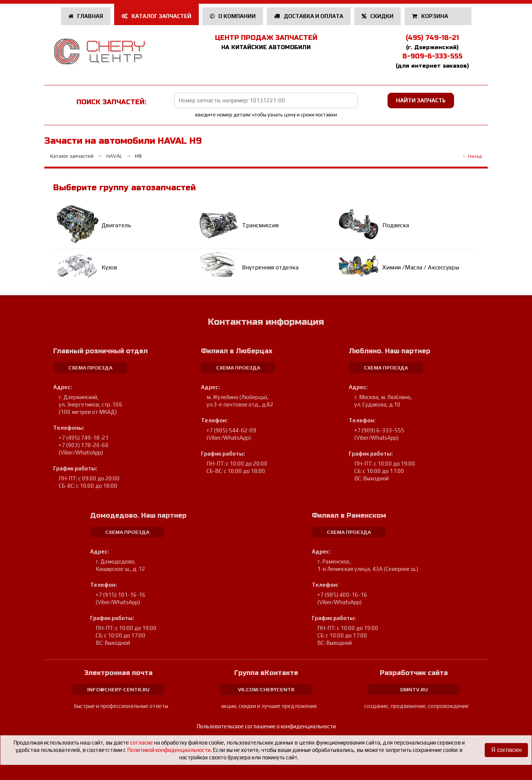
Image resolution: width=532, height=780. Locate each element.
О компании (233, 16)
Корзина (431, 16)
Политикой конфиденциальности (169, 750)
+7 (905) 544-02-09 (231, 430)
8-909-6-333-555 (432, 56)
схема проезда (90, 368)
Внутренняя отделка (270, 267)
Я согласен (506, 750)
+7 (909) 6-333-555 (379, 430)
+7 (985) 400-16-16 (342, 595)
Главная (86, 16)
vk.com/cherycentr (266, 689)
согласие (141, 742)
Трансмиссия (260, 225)
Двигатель (116, 225)
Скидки (378, 16)
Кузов (109, 267)
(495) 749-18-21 (432, 38)
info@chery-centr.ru (118, 689)
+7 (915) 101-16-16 (121, 595)
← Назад (472, 156)
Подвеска (396, 225)
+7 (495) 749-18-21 (84, 438)
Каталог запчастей (156, 16)
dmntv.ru (414, 689)
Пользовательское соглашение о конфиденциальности (266, 726)
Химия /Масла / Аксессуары (421, 267)
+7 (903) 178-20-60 (84, 445)
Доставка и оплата (309, 16)
